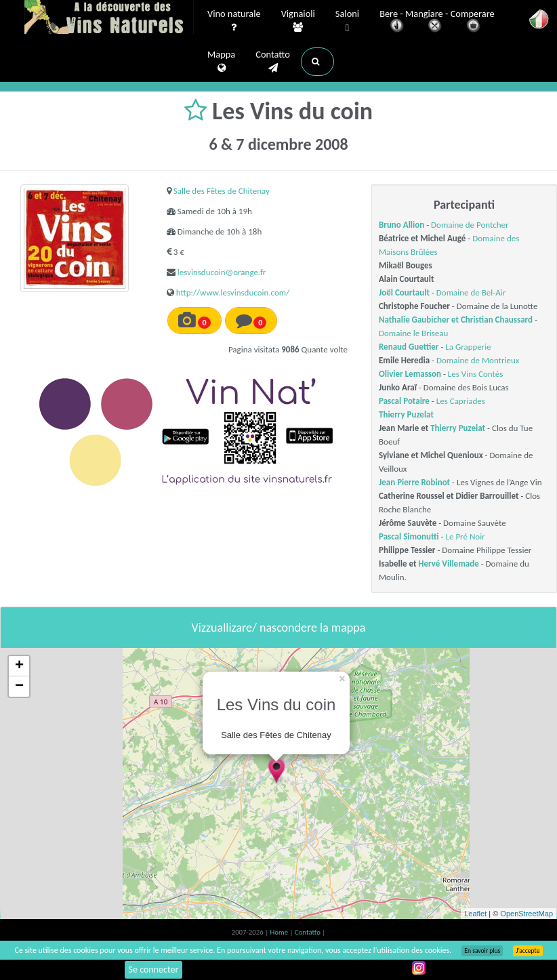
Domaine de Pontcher (470, 225)
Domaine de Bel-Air (471, 292)
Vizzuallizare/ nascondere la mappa (279, 628)
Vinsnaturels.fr (109, 18)
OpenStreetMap (527, 914)
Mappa (221, 62)
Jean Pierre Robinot (414, 482)
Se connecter (154, 969)
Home (280, 932)
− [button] (19, 687)
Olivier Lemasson (410, 374)
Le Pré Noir (466, 536)
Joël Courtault (404, 292)
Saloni (347, 21)
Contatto (273, 62)
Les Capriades (461, 401)
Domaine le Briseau (413, 333)
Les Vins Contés (475, 374)
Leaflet (475, 914)
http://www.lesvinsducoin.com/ (233, 292)
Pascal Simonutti (409, 536)
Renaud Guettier (409, 347)
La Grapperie (468, 347)
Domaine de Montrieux (478, 360)
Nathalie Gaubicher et (420, 320)
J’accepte (528, 951)
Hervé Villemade (448, 564)
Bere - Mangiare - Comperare (437, 22)
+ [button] (19, 666)
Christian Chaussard (497, 320)
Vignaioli (298, 21)
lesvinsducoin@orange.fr (222, 272)
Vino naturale (234, 21)
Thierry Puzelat (406, 414)
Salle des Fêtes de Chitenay (222, 191)
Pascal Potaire (404, 401)
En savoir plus (482, 951)
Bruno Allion (401, 225)
